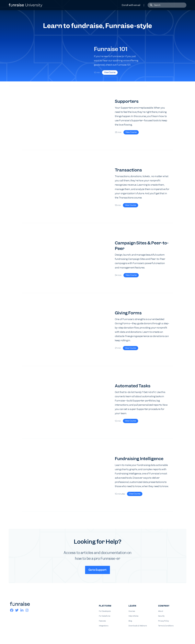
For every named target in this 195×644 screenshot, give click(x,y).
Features (102, 621)
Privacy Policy (164, 621)
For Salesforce (105, 616)
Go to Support (98, 570)
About (161, 611)
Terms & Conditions (166, 626)
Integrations (104, 626)
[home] (26, 5)
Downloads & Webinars (138, 626)
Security (161, 616)
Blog (130, 621)
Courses (132, 611)
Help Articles (133, 616)
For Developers (105, 611)
